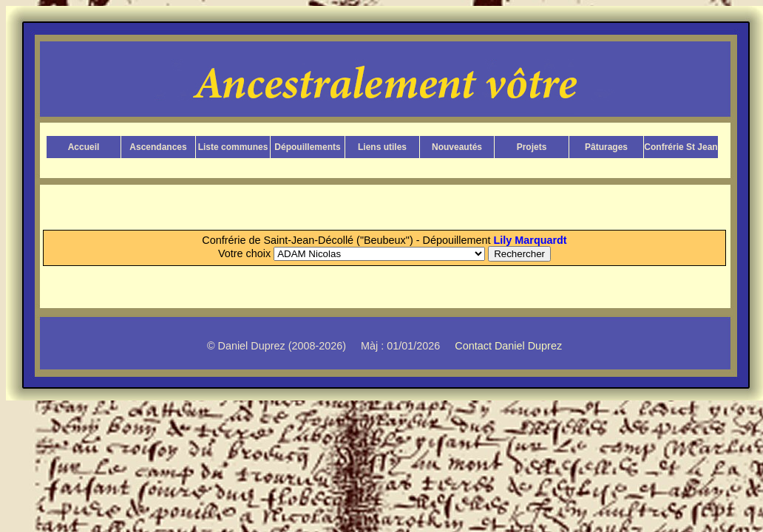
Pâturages (606, 147)
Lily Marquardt (530, 240)
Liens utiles (382, 147)
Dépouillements (307, 147)
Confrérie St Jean (681, 147)
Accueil (84, 147)
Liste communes (233, 147)
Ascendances (158, 147)
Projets (532, 147)
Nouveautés (457, 147)
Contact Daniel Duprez (508, 346)
